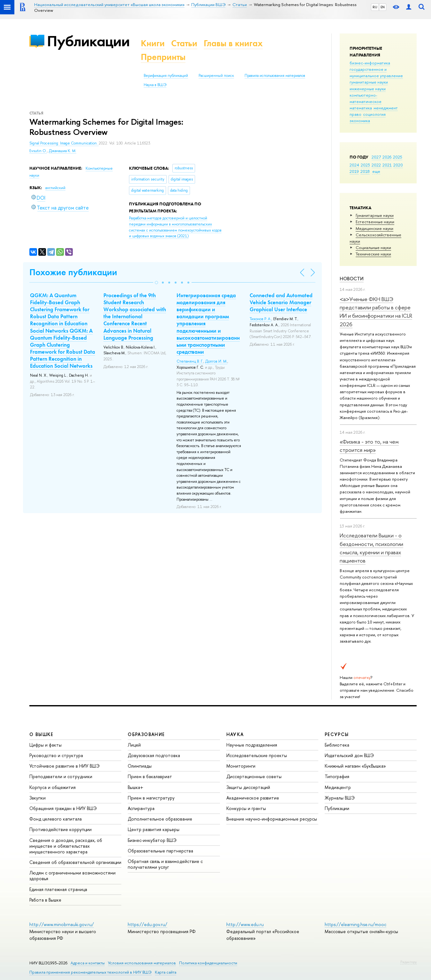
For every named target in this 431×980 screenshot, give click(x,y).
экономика (360, 121)
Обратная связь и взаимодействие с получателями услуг (165, 864)
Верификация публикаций (166, 76)
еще (376, 171)
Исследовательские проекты (257, 755)
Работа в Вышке (45, 900)
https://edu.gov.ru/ (147, 924)
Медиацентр (338, 787)
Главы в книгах (233, 43)
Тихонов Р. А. (261, 319)
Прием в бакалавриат (150, 776)
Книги (153, 43)
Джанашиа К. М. (63, 151)
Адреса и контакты (88, 963)
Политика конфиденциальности (208, 963)
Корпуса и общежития (53, 787)
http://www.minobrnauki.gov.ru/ (62, 924)
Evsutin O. (38, 151)
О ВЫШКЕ (42, 734)
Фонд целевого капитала (56, 819)
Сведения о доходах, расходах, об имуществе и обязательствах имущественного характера (66, 846)
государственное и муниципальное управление (376, 72)
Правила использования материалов (275, 76)
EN (383, 7)
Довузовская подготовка (154, 755)
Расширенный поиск (216, 76)
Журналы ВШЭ (340, 798)
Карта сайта (166, 972)
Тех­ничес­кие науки (373, 254)
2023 (365, 165)
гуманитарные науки (369, 82)
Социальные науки (373, 247)
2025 (398, 157)
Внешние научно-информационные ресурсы (272, 819)
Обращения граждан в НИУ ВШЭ (63, 808)
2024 (354, 165)
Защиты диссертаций (248, 787)
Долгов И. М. (216, 361)
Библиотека (337, 745)
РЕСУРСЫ (337, 734)
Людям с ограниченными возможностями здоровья (72, 876)
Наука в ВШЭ (155, 85)
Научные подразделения (252, 745)
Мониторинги (241, 766)
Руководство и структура (56, 755)
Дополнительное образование (160, 819)
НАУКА (235, 734)
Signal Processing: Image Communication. (64, 143)
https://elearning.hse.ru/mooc (355, 924)
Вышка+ (136, 787)
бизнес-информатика (370, 63)
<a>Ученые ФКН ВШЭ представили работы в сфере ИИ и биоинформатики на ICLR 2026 (376, 312)
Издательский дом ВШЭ (349, 755)
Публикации (88, 41)
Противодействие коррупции (60, 829)
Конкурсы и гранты (246, 808)
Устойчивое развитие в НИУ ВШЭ (64, 766)
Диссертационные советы (254, 776)
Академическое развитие (253, 798)
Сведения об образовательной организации (75, 862)
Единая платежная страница (58, 889)
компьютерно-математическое (366, 98)
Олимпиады (140, 766)
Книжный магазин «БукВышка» (355, 766)
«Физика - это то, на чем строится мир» (369, 446)
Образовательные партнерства (160, 851)
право (355, 114)
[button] (156, 283)
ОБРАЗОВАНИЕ (146, 734)
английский (55, 188)
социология (374, 114)
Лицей (134, 745)
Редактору (408, 962)
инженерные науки (368, 89)
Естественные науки (375, 222)
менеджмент (386, 108)
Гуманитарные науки (375, 215)
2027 (376, 157)
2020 (398, 165)
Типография (337, 776)
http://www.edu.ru (245, 924)
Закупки (38, 798)
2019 (354, 171)
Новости (352, 279)
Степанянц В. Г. (190, 361)
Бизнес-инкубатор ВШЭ (152, 840)
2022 (376, 165)
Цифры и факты (45, 745)
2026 (387, 157)
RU (375, 7)
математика (361, 108)
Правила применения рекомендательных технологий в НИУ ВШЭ (91, 972)
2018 (365, 171)
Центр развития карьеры (154, 829)
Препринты (163, 57)
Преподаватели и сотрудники (61, 776)
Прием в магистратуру (151, 798)
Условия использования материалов (142, 963)
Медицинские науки (374, 228)
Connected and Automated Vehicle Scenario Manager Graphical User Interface (281, 302)
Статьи (184, 43)
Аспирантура (141, 808)
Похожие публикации (73, 272)
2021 (387, 165)
